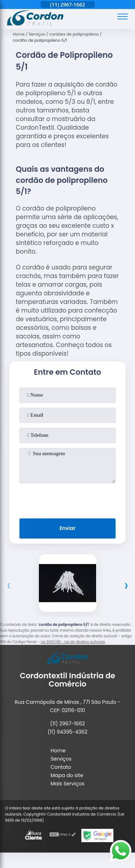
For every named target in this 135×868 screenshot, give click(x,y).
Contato (61, 767)
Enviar (67, 528)
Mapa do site (67, 775)
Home (58, 751)
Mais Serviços (67, 784)
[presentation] (68, 499)
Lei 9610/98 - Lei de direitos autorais (73, 642)
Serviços (61, 759)
